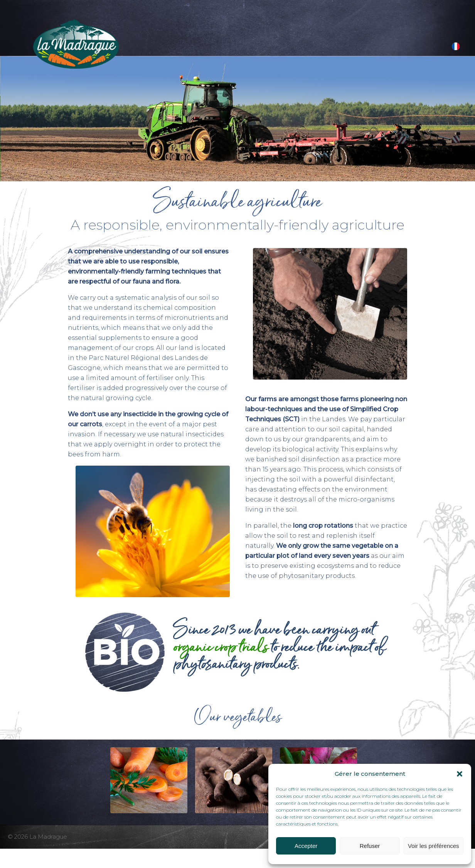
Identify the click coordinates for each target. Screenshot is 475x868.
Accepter (306, 846)
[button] (460, 774)
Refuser (370, 846)
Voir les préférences (434, 846)
